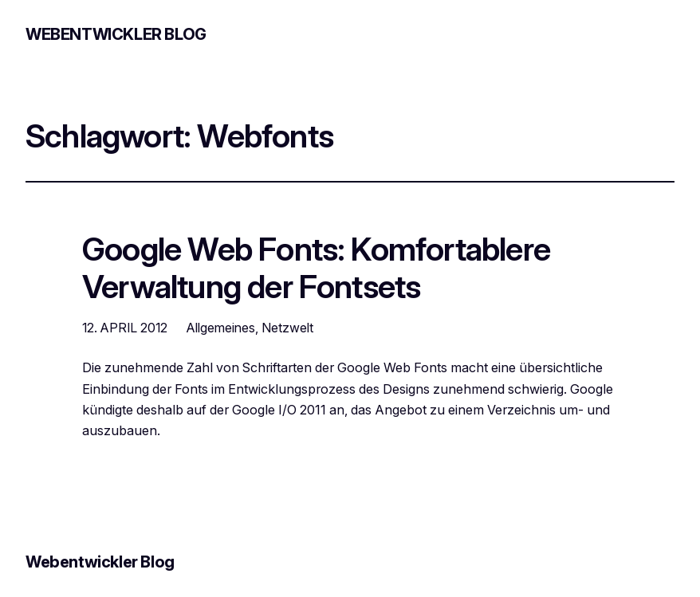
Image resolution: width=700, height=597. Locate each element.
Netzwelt (287, 328)
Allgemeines (221, 328)
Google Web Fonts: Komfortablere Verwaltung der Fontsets (316, 268)
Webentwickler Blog (116, 34)
